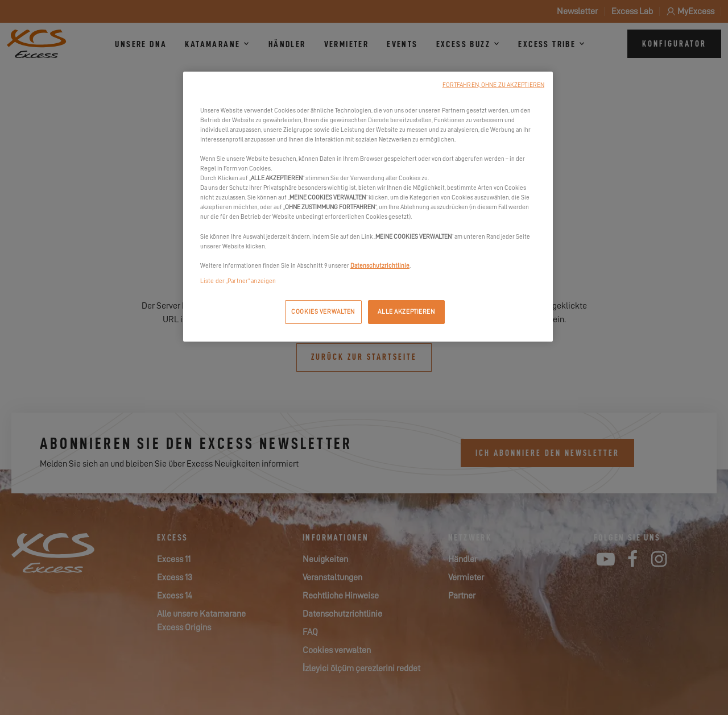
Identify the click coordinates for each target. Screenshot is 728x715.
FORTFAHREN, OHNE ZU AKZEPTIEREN (493, 85)
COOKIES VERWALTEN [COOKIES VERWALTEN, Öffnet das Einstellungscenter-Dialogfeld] (323, 312)
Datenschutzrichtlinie (380, 266)
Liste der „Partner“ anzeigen (238, 281)
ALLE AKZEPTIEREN (406, 312)
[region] (368, 207)
